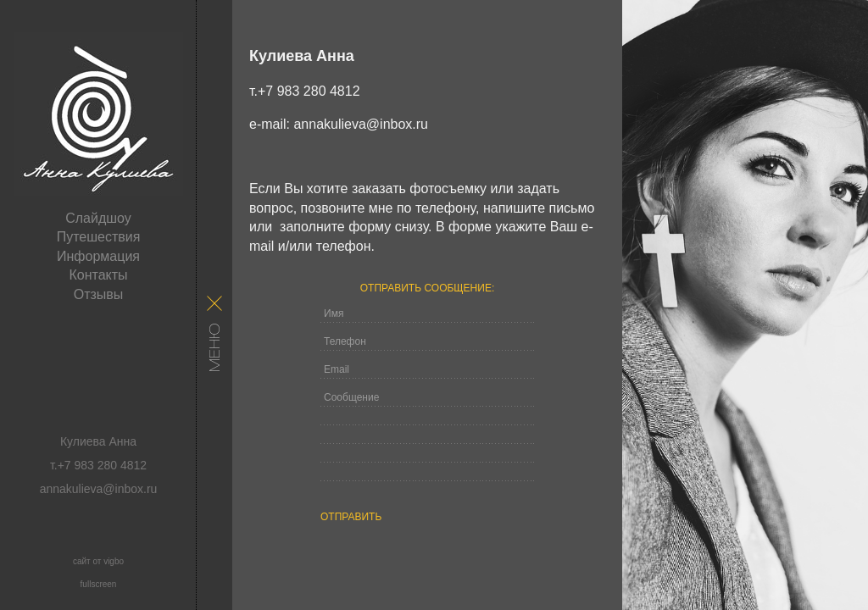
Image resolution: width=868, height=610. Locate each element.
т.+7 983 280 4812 (305, 91)
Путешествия (99, 237)
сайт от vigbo (98, 561)
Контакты (98, 275)
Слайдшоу (98, 218)
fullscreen (99, 584)
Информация (98, 256)
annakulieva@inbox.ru (361, 124)
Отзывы (99, 294)
